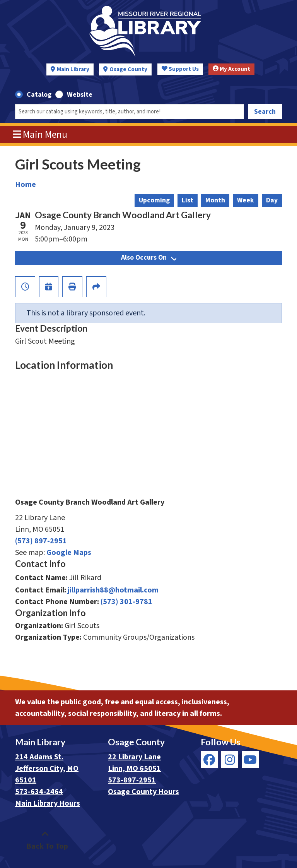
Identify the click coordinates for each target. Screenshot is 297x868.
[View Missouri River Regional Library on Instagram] (230, 760)
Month (215, 200)
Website (80, 95)
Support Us (180, 69)
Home (26, 185)
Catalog (39, 95)
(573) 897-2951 (41, 541)
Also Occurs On (149, 258)
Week (246, 200)
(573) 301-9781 (126, 602)
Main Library (73, 69)
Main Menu (40, 135)
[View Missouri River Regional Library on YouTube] (250, 760)
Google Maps (69, 553)
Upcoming (154, 200)
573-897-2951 (132, 780)
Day (272, 200)
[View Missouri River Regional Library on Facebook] (209, 760)
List (188, 200)
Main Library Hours (48, 803)
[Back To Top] (45, 841)
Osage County (128, 69)
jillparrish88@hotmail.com (113, 590)
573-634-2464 (39, 792)
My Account (231, 69)
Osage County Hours (143, 792)
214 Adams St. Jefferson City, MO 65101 (47, 769)
